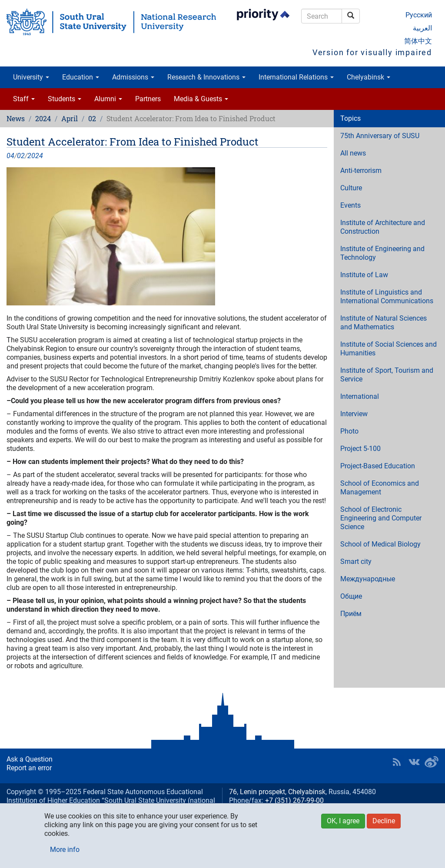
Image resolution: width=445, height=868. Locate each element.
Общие (351, 596)
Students (65, 99)
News (16, 118)
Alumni (108, 99)
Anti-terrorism (361, 171)
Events (350, 205)
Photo (349, 431)
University (31, 77)
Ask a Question (30, 759)
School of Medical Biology (380, 544)
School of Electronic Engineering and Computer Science (381, 518)
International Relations (296, 77)
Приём (351, 614)
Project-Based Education (378, 466)
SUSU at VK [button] (414, 762)
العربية (422, 28)
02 (92, 118)
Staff (24, 99)
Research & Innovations (206, 77)
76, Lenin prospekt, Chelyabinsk (277, 792)
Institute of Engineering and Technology (382, 253)
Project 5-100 (360, 449)
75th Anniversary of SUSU (380, 136)
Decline (384, 821)
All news (353, 153)
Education (81, 77)
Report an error (29, 768)
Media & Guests (201, 99)
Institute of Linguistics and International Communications (387, 297)
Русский (419, 15)
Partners (148, 99)
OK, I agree (343, 821)
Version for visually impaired (372, 52)
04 (10, 156)
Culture (351, 188)
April (70, 118)
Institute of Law (364, 275)
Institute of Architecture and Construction (383, 227)
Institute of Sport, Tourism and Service (387, 375)
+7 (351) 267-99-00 (294, 800)
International (360, 396)
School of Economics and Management (380, 488)
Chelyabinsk (369, 77)
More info (65, 850)
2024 (43, 118)
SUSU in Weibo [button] (432, 762)
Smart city (356, 562)
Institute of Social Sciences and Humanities (389, 349)
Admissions (133, 77)
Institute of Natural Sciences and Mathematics (384, 323)
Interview (354, 414)
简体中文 (418, 41)
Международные (368, 579)
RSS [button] (397, 762)
